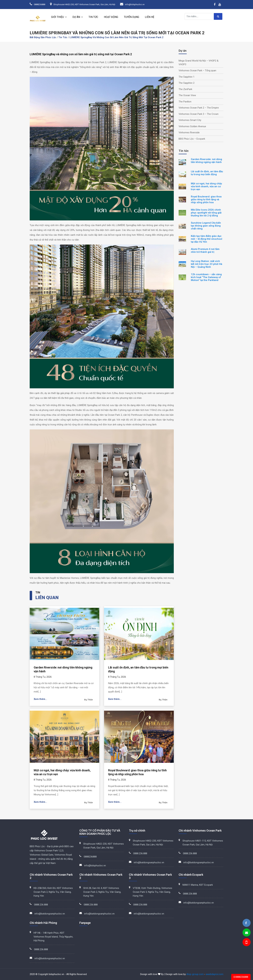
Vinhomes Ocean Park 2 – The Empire (199, 108)
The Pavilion (185, 102)
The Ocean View (187, 95)
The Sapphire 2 (187, 83)
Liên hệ (150, 17)
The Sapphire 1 (187, 77)
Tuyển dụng (132, 17)
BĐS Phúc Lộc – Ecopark (192, 139)
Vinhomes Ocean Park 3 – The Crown (199, 114)
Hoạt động (111, 17)
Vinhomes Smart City (190, 120)
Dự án (76, 17)
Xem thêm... (40, 699)
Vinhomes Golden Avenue (192, 126)
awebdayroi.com (215, 974)
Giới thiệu (58, 17)
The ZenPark (185, 89)
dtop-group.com (195, 974)
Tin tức (93, 17)
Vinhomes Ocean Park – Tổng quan (197, 71)
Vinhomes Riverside (189, 133)
